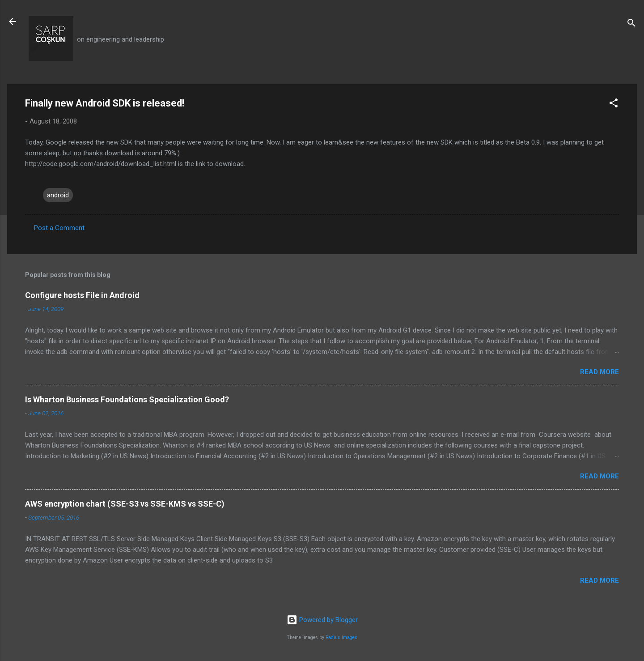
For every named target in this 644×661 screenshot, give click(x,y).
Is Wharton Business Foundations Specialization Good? (127, 399)
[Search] (631, 24)
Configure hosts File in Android (82, 295)
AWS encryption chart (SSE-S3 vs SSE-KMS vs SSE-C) (125, 504)
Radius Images (341, 638)
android (58, 195)
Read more (600, 372)
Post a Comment (59, 228)
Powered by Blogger (322, 620)
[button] (614, 104)
